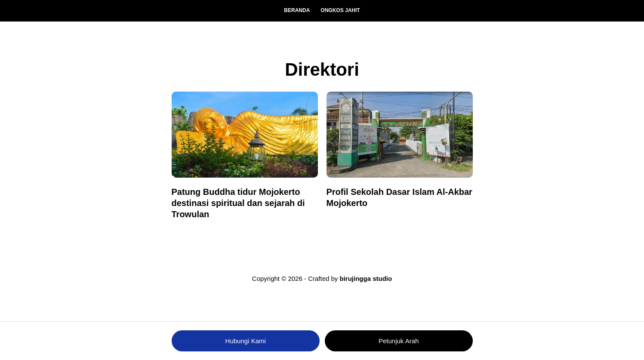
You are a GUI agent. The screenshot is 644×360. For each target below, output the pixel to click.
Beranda (297, 10)
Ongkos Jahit (340, 10)
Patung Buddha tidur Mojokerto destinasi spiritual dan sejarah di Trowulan (238, 203)
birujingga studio (366, 278)
